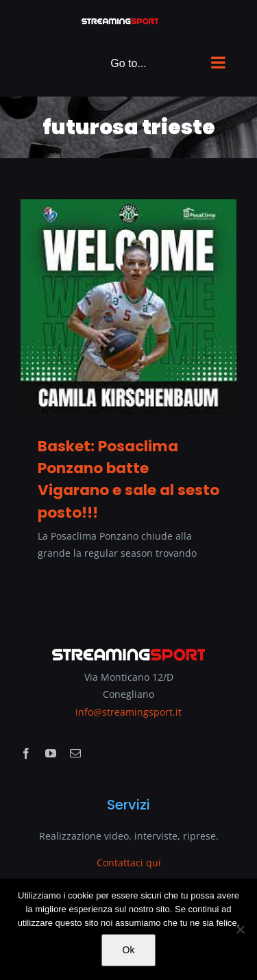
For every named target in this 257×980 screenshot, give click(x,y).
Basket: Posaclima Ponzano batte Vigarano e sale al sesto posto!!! (128, 479)
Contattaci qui (129, 863)
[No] (240, 929)
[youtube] (51, 753)
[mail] (75, 753)
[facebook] (26, 753)
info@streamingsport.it (128, 712)
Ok (129, 950)
